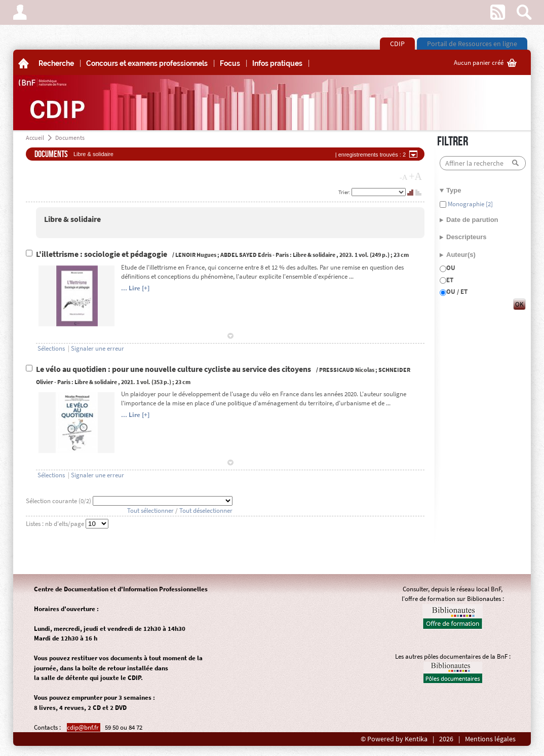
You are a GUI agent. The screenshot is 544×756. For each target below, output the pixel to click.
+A (415, 176)
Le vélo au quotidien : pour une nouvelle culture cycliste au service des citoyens (174, 369)
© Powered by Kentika (394, 739)
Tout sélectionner (150, 511)
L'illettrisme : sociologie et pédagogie (102, 254)
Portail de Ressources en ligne (472, 44)
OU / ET (457, 292)
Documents (70, 138)
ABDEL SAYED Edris (246, 255)
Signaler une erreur (98, 348)
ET (450, 280)
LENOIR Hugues (196, 255)
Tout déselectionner (206, 511)
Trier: (345, 192)
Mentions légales (490, 739)
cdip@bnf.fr (84, 727)
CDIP (397, 44)
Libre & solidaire (72, 219)
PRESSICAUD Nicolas (347, 370)
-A (404, 177)
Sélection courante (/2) (59, 501)
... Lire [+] (135, 288)
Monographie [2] (470, 204)
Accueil (35, 138)
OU (451, 268)
